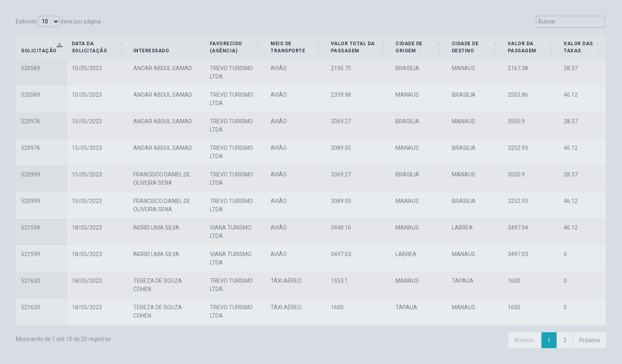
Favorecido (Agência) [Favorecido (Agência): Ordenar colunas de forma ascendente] (226, 47)
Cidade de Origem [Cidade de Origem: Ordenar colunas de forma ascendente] (409, 47)
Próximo (590, 340)
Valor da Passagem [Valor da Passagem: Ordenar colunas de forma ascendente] (522, 47)
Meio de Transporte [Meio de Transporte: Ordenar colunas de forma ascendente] (288, 47)
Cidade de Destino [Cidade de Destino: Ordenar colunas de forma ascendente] (465, 47)
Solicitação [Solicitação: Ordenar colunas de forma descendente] (39, 51)
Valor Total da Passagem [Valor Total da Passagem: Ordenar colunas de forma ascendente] (353, 47)
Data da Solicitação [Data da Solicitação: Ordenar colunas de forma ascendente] (90, 47)
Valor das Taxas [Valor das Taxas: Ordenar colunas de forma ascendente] (578, 47)
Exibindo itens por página (58, 21)
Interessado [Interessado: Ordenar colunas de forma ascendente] (151, 51)
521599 (31, 228)
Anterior (524, 340)
